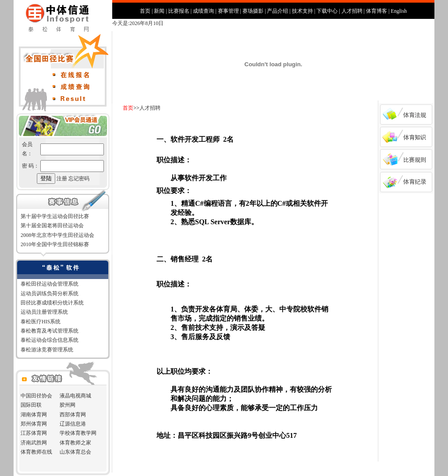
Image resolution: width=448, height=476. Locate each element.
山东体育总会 (75, 452)
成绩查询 (203, 11)
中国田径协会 (36, 396)
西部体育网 (73, 415)
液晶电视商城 (75, 396)
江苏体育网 (34, 433)
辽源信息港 (73, 424)
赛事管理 (228, 11)
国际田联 (31, 405)
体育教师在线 (36, 452)
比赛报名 (179, 11)
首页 (145, 11)
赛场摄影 (253, 11)
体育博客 (377, 11)
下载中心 (327, 11)
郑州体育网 (34, 424)
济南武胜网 (34, 443)
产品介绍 (277, 11)
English (399, 11)
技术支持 (302, 11)
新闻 (159, 11)
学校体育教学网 (78, 433)
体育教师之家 (75, 443)
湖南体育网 (34, 415)
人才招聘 (352, 11)
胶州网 (68, 405)
